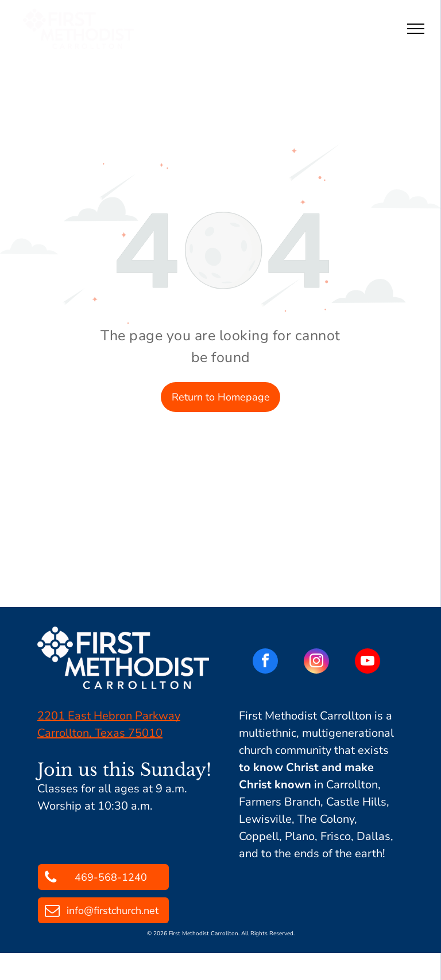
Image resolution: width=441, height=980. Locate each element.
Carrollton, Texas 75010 (100, 733)
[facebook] (265, 662)
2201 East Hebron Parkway (109, 716)
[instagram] (316, 662)
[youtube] (367, 662)
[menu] (416, 29)
